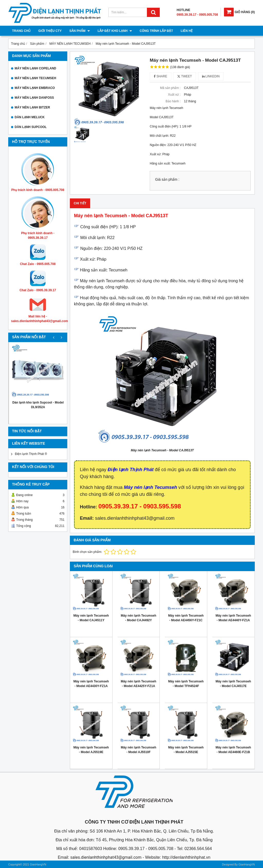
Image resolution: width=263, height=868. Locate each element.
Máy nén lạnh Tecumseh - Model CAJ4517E (233, 684)
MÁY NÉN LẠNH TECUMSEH (35, 78)
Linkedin (211, 76)
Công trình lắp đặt (156, 31)
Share (161, 76)
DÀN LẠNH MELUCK (30, 117)
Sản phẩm (80, 31)
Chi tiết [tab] (80, 203)
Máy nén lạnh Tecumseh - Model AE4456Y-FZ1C (186, 618)
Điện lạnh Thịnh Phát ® (31, 454)
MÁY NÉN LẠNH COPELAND (35, 68)
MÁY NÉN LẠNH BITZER (32, 107)
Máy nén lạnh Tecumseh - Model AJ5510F (138, 750)
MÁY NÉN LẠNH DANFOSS (34, 98)
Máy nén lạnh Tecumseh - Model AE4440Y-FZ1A (233, 618)
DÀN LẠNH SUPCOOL (31, 127)
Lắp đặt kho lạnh (115, 31)
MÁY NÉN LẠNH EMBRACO (35, 88)
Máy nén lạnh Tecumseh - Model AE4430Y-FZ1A (91, 684)
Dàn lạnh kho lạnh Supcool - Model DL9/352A (38, 405)
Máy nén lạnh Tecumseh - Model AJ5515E (186, 750)
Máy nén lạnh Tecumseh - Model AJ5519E (91, 750)
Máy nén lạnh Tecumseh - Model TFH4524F (186, 684)
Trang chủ (21, 31)
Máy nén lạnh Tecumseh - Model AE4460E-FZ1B (233, 750)
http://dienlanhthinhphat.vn (186, 857)
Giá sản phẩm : (167, 180)
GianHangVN (247, 864)
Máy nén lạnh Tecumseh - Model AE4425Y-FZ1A (138, 684)
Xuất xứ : (174, 95)
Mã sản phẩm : (170, 88)
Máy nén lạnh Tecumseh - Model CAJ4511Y (91, 618)
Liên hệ (187, 31)
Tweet (185, 76)
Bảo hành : (173, 101)
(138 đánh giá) (180, 67)
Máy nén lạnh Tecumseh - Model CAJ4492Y (138, 618)
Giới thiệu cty (50, 31)
